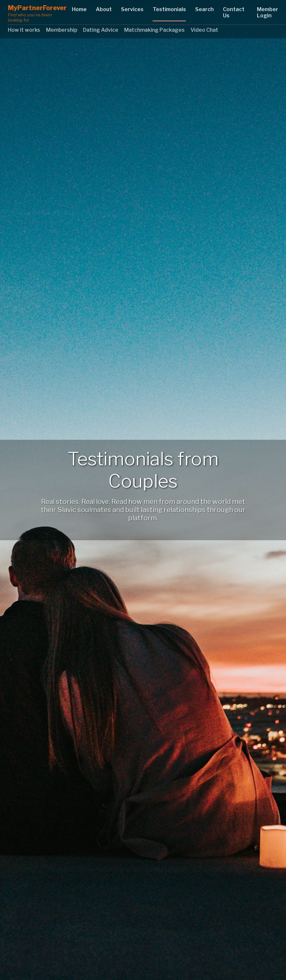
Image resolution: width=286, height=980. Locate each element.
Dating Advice (101, 30)
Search (204, 9)
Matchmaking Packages (154, 30)
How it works (24, 30)
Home (79, 9)
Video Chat (204, 30)
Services (132, 9)
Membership (62, 30)
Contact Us (234, 12)
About (104, 9)
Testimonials (169, 9)
